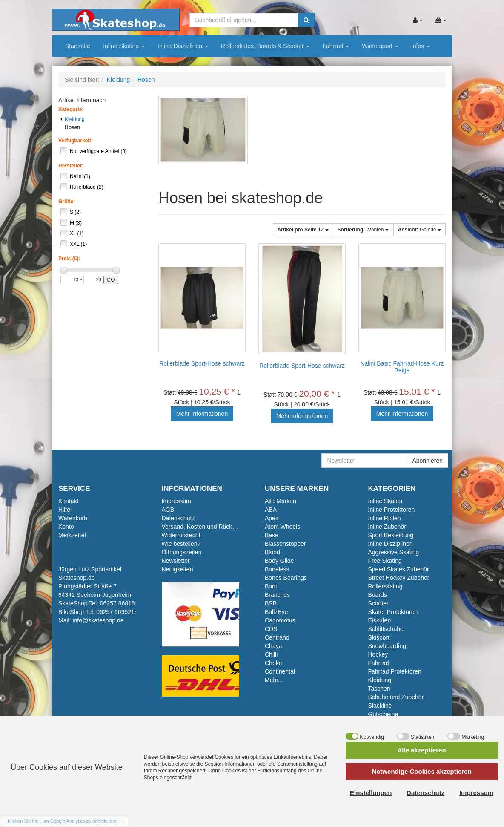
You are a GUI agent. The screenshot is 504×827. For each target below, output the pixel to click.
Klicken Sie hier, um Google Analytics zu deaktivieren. (63, 821)
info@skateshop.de (98, 620)
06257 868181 (119, 603)
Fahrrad (336, 46)
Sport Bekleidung (391, 535)
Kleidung (73, 119)
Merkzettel (72, 535)
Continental (280, 671)
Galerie (420, 230)
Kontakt (68, 501)
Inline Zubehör (387, 527)
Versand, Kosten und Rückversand (208, 527)
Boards (378, 595)
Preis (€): (69, 259)
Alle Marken (281, 501)
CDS (271, 629)
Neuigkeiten (178, 569)
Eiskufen (380, 620)
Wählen (363, 230)
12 (303, 230)
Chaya (273, 646)
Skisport (379, 637)
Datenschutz (178, 518)
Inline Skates (385, 501)
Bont (271, 586)
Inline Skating (124, 46)
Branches (277, 595)
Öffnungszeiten (182, 552)
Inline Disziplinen (183, 46)
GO (111, 280)
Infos (421, 46)
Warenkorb (73, 518)
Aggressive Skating (394, 552)
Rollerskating (385, 586)
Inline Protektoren (392, 510)
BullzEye (276, 612)
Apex (272, 518)
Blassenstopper (285, 544)
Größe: (67, 202)
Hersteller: (71, 166)
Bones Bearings (286, 578)
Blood (272, 552)
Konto (66, 527)
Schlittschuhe (386, 629)
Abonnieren (427, 461)
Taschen (379, 689)
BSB (271, 603)
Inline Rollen (385, 518)
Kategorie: (71, 109)
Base (272, 535)
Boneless (277, 569)
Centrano (277, 637)
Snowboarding (387, 646)
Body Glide (279, 561)
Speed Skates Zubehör (399, 569)
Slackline (380, 706)
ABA (271, 510)
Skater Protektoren (393, 612)
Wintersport (380, 46)
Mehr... (274, 680)
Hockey (378, 654)
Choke (273, 663)
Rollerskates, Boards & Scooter (265, 46)
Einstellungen (371, 793)
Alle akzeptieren (421, 750)
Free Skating (385, 561)
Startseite (78, 46)
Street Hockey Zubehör (399, 578)
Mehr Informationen (202, 414)
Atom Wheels (282, 527)
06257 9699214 (117, 612)
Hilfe (64, 510)
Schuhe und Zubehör (396, 697)
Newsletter (176, 561)
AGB (168, 510)
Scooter (378, 603)
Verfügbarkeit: (76, 141)
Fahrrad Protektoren (395, 671)
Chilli (271, 654)
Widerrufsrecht (181, 535)
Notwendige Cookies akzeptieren (421, 771)
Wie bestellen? (181, 544)
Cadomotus (280, 620)
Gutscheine (383, 714)
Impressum (176, 501)
